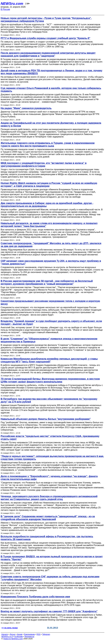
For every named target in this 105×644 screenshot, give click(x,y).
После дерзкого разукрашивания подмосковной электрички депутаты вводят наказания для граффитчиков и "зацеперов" (48, 54)
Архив (20, 634)
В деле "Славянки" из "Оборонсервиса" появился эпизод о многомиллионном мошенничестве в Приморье (49, 340)
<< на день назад (10, 628)
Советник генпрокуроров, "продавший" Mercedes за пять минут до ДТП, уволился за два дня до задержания (51, 245)
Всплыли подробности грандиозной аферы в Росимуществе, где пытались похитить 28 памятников (47, 538)
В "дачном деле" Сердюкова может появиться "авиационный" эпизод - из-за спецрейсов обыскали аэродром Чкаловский (48, 518)
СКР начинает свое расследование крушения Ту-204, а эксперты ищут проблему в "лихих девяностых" (51, 262)
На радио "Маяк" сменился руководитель (26, 108)
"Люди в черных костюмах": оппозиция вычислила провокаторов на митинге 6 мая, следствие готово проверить (52, 458)
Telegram (46, 634)
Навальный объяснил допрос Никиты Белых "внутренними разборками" (46, 419)
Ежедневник (29, 634)
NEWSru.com (12, 4)
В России (5, 9)
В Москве (19, 636)
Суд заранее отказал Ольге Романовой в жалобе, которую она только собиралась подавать (51, 90)
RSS (38, 634)
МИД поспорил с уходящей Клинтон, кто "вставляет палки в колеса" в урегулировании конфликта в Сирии (44, 165)
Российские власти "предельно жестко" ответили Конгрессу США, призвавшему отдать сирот (50, 438)
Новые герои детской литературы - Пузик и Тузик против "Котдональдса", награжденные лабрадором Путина (46, 20)
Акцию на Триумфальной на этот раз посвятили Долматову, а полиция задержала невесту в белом (51, 124)
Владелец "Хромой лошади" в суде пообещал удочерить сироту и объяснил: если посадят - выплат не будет (51, 323)
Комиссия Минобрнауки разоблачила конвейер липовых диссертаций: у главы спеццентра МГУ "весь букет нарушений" (49, 360)
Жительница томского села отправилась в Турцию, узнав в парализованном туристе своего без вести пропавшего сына (48, 144)
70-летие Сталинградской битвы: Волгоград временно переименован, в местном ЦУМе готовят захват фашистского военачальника (50, 380)
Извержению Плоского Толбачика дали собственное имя (35, 597)
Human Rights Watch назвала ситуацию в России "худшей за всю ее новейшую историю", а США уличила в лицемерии (49, 185)
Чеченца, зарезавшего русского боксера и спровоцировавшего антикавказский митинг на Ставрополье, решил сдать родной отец (49, 498)
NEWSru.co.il (7, 636)
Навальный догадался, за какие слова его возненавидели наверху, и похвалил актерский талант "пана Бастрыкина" (49, 225)
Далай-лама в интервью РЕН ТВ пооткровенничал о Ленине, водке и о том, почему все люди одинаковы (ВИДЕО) (51, 72)
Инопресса (29, 636)
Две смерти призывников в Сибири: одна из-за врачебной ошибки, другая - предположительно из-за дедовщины (47, 205)
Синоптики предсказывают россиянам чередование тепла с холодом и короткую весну (50, 302)
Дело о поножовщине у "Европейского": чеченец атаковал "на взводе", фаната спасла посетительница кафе (49, 478)
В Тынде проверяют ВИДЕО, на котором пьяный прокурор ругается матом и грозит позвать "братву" (52, 558)
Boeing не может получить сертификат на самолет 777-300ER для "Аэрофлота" (49, 611)
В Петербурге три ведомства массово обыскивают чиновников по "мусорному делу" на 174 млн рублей (49, 400)
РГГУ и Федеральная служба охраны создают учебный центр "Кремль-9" (45, 38)
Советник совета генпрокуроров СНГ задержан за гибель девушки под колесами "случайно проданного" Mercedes (50, 578)
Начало (5, 634)
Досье (12, 634)
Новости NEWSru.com (13, 639)
